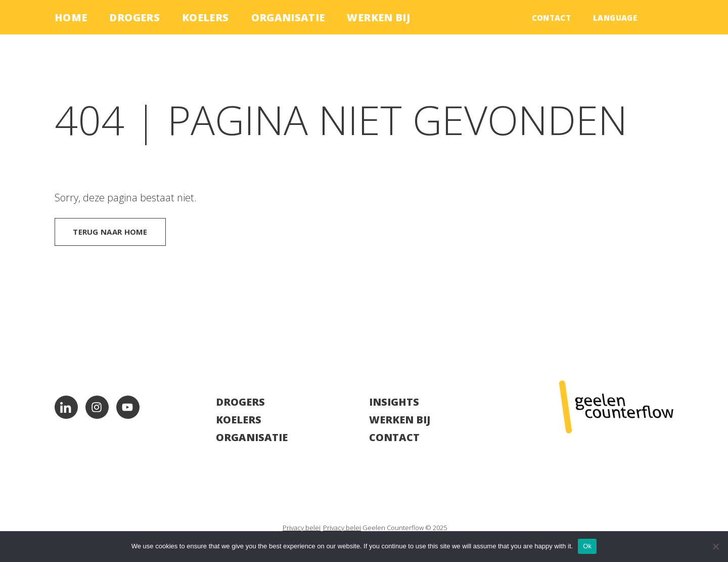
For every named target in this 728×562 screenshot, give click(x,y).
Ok (587, 546)
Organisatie (288, 17)
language (615, 18)
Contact (552, 18)
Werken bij (378, 17)
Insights (394, 402)
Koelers (206, 17)
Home (71, 17)
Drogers (134, 17)
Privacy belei (302, 528)
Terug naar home (110, 232)
